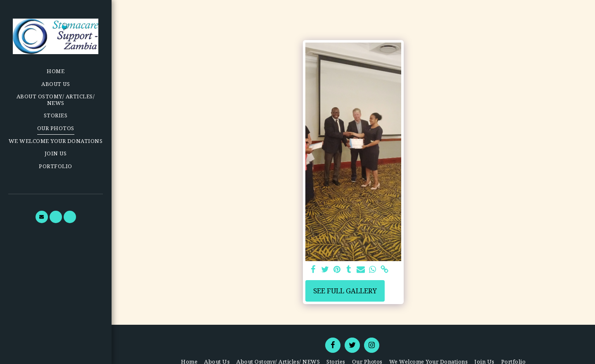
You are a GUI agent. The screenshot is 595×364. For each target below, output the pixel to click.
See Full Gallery (345, 291)
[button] (42, 217)
